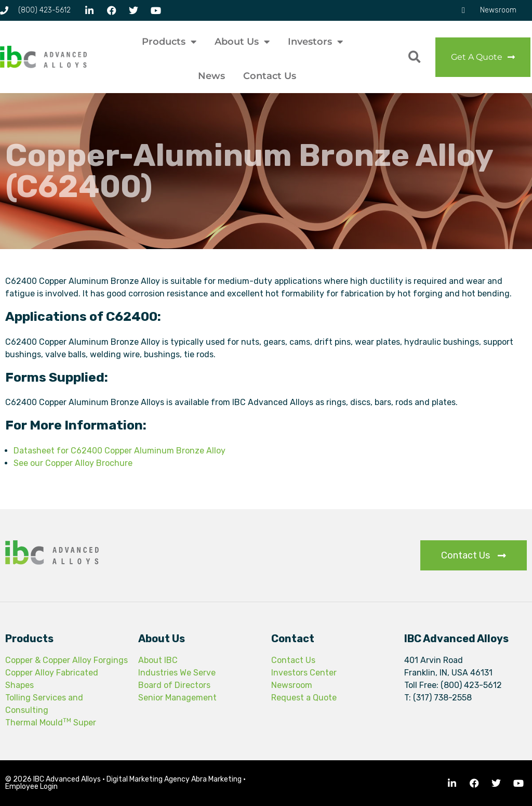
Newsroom (292, 685)
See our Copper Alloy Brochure (73, 463)
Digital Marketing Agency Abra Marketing (174, 779)
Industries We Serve (177, 673)
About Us (242, 42)
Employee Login (31, 786)
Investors (315, 42)
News (211, 76)
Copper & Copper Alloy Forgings (66, 660)
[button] (414, 57)
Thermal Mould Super (51, 723)
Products (169, 42)
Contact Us (270, 76)
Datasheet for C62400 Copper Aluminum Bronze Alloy (119, 451)
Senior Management (177, 698)
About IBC (158, 660)
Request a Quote (304, 698)
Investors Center (304, 673)
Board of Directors (174, 685)
